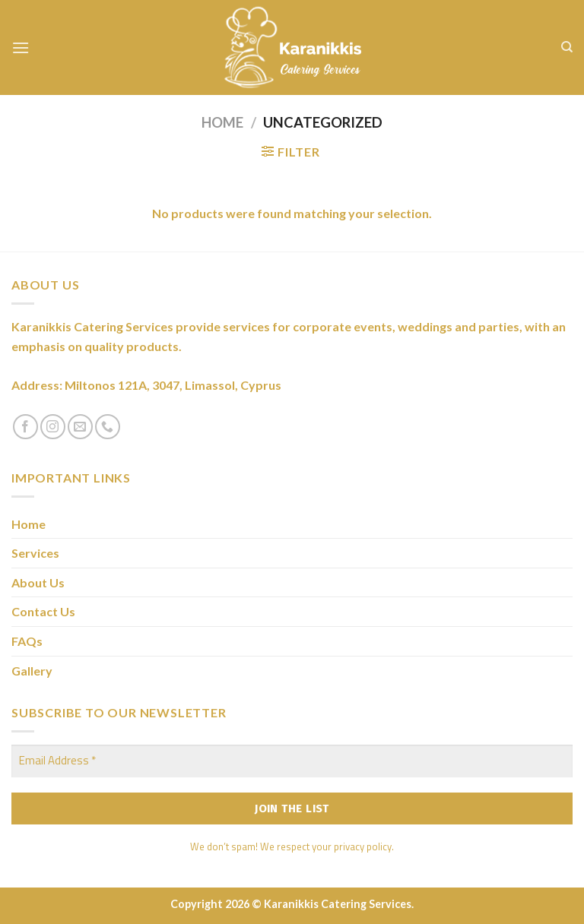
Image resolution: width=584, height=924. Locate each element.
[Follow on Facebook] (25, 427)
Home (222, 122)
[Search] (567, 47)
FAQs (27, 641)
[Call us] (108, 427)
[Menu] (21, 47)
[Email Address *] (292, 761)
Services (35, 553)
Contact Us (43, 611)
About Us (38, 582)
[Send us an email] (80, 427)
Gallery (32, 671)
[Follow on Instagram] (53, 427)
